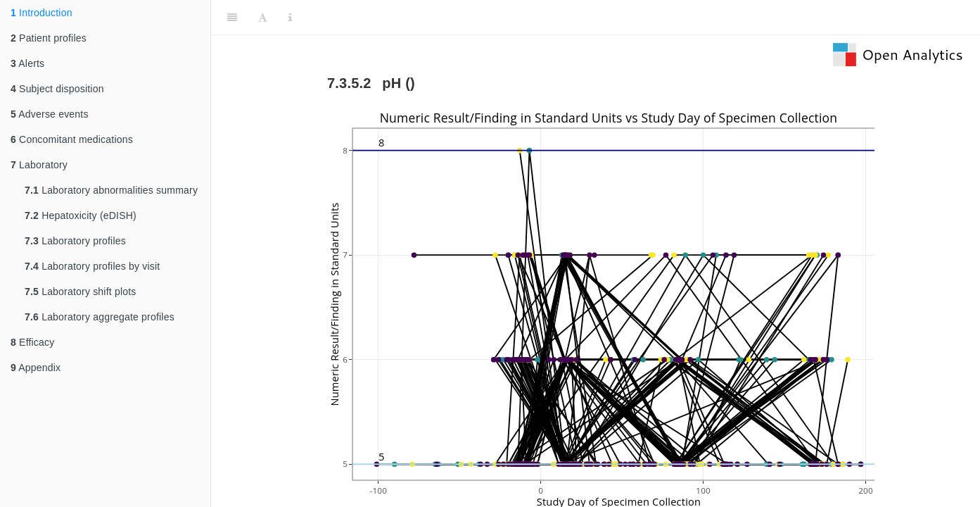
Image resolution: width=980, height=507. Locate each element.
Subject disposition (57, 89)
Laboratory (39, 165)
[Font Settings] (263, 18)
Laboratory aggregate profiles (100, 317)
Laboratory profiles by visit (92, 266)
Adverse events (50, 114)
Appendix (36, 368)
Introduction (42, 13)
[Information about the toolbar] (290, 18)
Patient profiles (49, 38)
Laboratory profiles (75, 241)
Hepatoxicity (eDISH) (81, 215)
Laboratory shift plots (81, 292)
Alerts (27, 63)
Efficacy (32, 342)
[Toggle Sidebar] (232, 18)
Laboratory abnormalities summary (111, 190)
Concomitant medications (72, 139)
